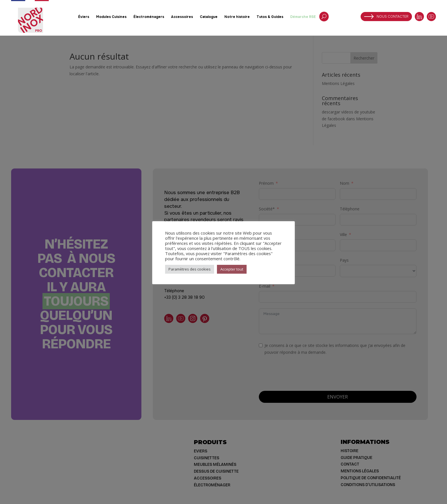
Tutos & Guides (270, 17)
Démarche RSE (303, 17)
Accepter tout (232, 269)
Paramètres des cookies (190, 269)
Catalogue (209, 17)
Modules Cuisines (111, 17)
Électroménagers (149, 17)
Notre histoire (237, 17)
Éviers (84, 17)
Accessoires (182, 17)
